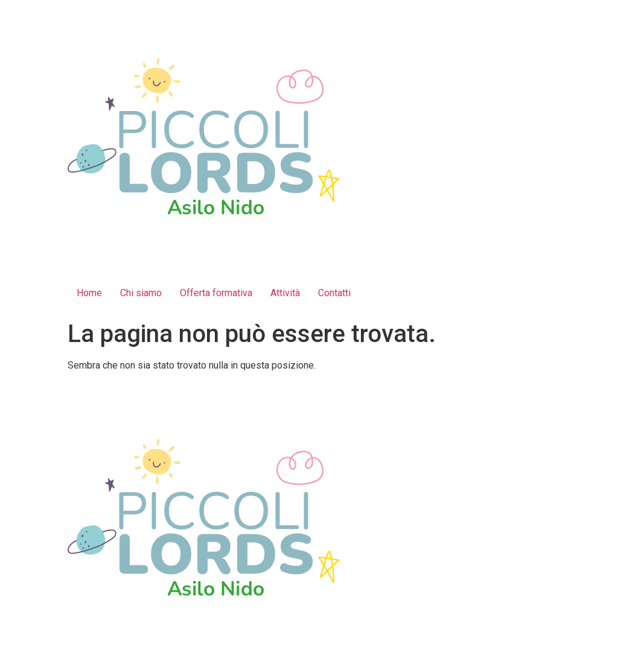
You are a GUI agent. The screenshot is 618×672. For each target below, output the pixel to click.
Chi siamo (141, 293)
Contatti (334, 293)
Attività (285, 293)
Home (89, 293)
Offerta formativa (216, 293)
